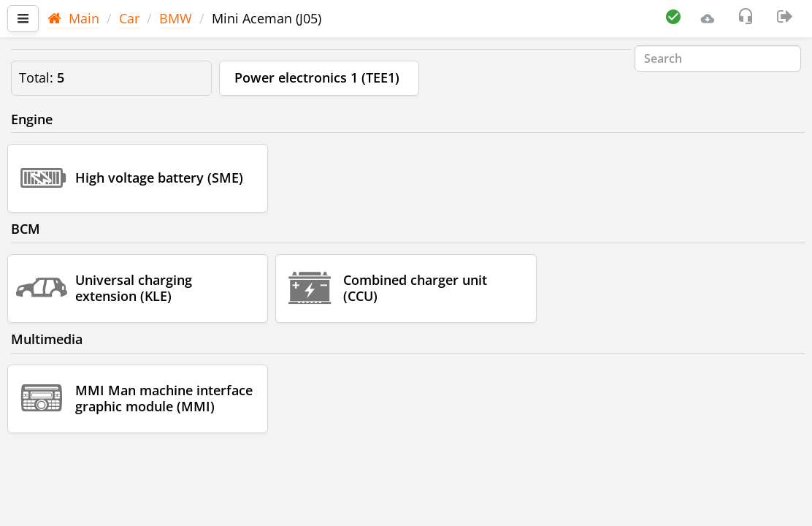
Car (129, 18)
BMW (176, 18)
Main (73, 18)
